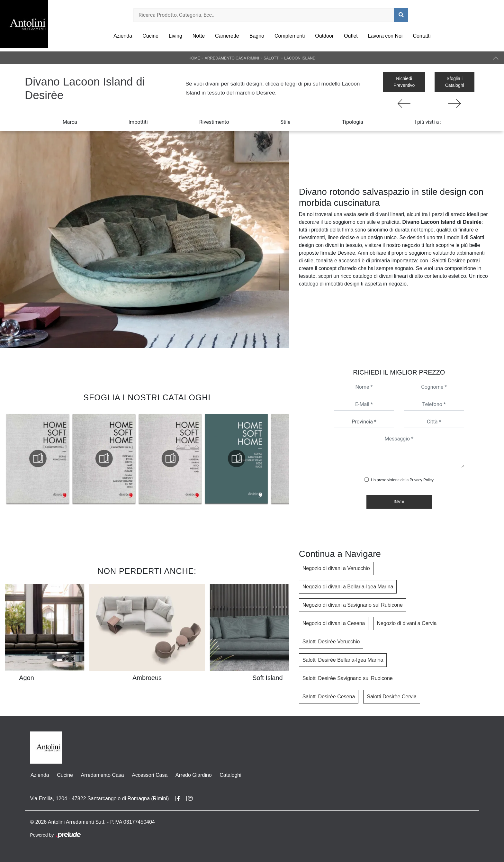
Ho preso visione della (402, 480)
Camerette (227, 36)
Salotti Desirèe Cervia (392, 697)
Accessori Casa (149, 775)
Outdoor (324, 36)
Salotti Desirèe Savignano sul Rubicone (348, 678)
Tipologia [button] (353, 122)
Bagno (257, 36)
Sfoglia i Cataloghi (455, 82)
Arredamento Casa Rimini (232, 58)
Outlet (351, 36)
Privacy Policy (422, 480)
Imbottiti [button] (138, 122)
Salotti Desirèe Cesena (329, 697)
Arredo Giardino (192, 775)
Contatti (422, 36)
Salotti (272, 58)
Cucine (150, 36)
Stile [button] (286, 122)
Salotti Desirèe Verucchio (331, 642)
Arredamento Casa (102, 775)
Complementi (290, 36)
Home (194, 58)
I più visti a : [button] (428, 122)
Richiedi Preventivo (404, 82)
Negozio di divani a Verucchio (336, 568)
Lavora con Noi (385, 36)
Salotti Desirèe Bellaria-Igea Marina (343, 660)
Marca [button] (70, 122)
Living (175, 36)
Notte (199, 36)
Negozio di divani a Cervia (407, 623)
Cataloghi (229, 775)
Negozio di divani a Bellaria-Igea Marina (348, 587)
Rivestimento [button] (214, 122)
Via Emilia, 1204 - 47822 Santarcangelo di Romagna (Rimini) (99, 798)
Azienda (123, 36)
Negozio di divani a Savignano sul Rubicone (353, 605)
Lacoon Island (300, 58)
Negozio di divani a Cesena (334, 623)
